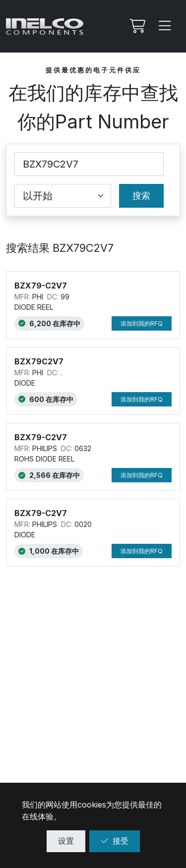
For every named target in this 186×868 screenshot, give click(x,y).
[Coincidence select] (63, 196)
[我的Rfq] (136, 26)
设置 (66, 841)
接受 (115, 841)
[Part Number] (89, 164)
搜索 (141, 196)
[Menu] (165, 26)
